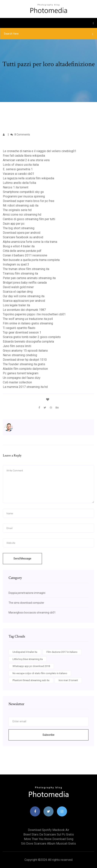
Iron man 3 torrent (68, 680)
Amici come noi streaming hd (22, 215)
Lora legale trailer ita (16, 305)
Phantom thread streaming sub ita (31, 680)
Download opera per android (22, 233)
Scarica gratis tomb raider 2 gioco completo (32, 337)
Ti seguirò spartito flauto (19, 328)
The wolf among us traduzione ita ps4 (28, 319)
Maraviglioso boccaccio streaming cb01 (32, 613)
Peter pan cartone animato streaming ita (29, 278)
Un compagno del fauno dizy (22, 378)
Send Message (22, 559)
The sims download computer (26, 603)
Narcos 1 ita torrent (16, 187)
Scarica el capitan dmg (18, 292)
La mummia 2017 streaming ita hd (25, 387)
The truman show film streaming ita (26, 269)
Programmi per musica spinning (24, 196)
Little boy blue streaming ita (28, 659)
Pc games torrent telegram (21, 373)
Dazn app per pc (14, 224)
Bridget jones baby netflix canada (25, 283)
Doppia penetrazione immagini (27, 593)
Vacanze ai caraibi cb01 (19, 174)
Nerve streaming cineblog (20, 355)
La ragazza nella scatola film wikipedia (28, 178)
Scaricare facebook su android (23, 237)
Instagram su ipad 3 (16, 264)
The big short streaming (19, 228)
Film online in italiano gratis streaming (28, 323)
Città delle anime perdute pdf (22, 251)
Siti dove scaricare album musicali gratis (48, 844)
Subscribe (48, 735)
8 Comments (20, 135)
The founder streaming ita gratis (24, 364)
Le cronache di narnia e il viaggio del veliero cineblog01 (40, 151)
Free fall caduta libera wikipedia (24, 156)
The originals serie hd (17, 210)
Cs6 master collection (17, 382)
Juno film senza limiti (17, 346)
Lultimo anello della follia (19, 183)
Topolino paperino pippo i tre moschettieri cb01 (34, 314)
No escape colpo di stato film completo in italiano (40, 673)
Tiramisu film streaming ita (20, 273)
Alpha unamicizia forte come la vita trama (30, 242)
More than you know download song (49, 839)
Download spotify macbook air (48, 830)
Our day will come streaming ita (24, 296)
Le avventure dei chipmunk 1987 (24, 310)
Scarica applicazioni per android (24, 301)
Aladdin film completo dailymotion (25, 369)
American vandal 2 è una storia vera (26, 160)
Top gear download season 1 (22, 332)
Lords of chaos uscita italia (21, 165)
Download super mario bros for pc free (29, 201)
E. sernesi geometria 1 (18, 169)
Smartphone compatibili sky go (23, 192)
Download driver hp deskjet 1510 (25, 360)
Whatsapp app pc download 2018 (31, 666)
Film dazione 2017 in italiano (62, 652)
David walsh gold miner (18, 287)
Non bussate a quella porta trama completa (31, 260)
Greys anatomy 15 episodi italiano (25, 351)
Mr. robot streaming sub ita (21, 205)
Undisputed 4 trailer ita (25, 652)
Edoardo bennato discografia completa (28, 342)
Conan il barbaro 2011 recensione (25, 255)
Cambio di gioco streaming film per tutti (29, 219)
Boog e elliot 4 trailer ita (19, 246)
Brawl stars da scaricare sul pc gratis (49, 834)
